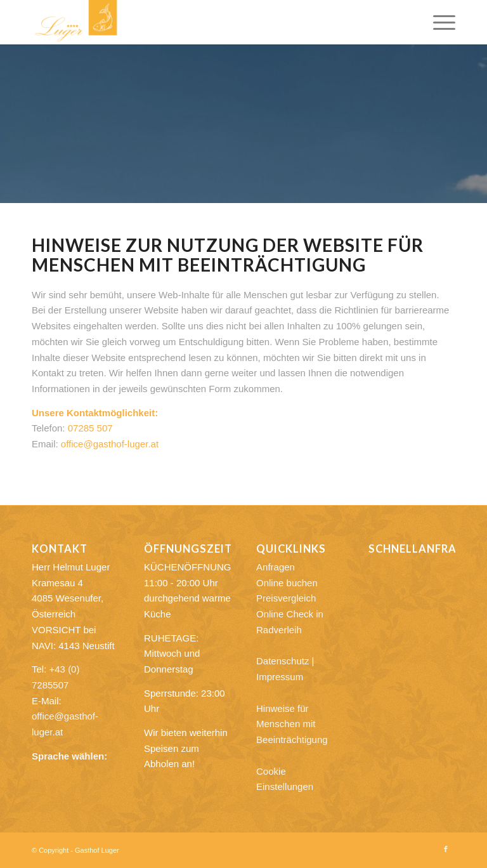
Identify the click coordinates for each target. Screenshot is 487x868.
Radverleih (279, 630)
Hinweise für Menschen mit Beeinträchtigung (292, 724)
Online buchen (287, 583)
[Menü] (438, 22)
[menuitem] (438, 22)
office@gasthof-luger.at (110, 444)
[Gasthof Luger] (76, 22)
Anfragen (276, 567)
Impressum (280, 677)
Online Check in (290, 614)
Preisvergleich (286, 598)
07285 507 (90, 428)
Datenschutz (282, 661)
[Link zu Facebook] (446, 849)
